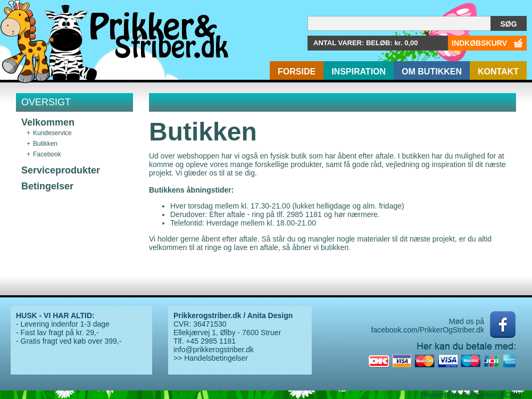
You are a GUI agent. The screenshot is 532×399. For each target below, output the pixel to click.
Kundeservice (52, 133)
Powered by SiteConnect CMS (471, 395)
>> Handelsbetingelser (211, 358)
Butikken (45, 144)
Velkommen (48, 122)
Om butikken (432, 72)
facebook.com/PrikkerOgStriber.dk (428, 330)
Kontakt (498, 72)
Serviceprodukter (61, 170)
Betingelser (47, 186)
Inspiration (359, 72)
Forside (297, 72)
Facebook (47, 154)
